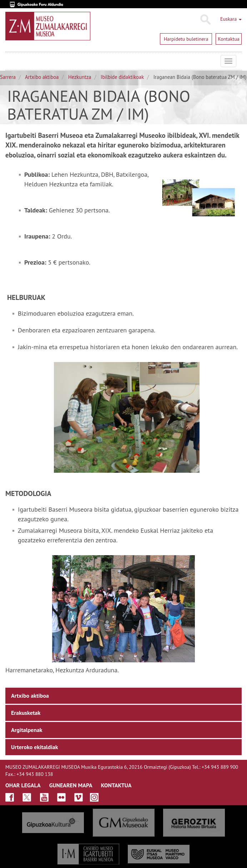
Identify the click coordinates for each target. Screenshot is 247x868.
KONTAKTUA (116, 785)
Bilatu (205, 20)
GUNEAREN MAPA (71, 785)
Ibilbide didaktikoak (122, 77)
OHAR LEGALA (23, 785)
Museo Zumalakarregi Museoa (11, 61)
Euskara (231, 19)
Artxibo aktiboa (42, 77)
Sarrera (8, 77)
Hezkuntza (80, 77)
